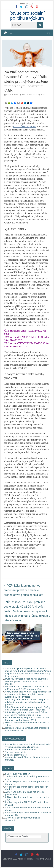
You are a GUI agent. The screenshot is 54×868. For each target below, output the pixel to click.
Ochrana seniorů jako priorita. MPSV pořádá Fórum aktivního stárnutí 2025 (27, 719)
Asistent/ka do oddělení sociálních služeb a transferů (27, 758)
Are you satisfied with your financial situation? (23, 819)
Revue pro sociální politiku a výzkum (27, 15)
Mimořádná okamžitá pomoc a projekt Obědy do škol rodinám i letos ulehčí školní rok (28, 708)
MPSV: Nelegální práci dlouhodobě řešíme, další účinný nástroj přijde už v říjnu (27, 714)
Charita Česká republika (25, 127)
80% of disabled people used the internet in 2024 (27, 798)
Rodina (43, 95)
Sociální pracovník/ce (16, 752)
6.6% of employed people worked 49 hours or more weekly (28, 814)
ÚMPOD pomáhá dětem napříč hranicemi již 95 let (27, 724)
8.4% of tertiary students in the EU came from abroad (28, 809)
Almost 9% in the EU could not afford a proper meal (25, 793)
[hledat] (24, 837)
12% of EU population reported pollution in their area (27, 783)
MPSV (7, 663)
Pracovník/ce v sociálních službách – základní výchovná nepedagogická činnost (28, 746)
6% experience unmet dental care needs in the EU (27, 788)
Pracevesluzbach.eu (14, 739)
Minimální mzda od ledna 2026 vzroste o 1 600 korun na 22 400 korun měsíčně (27, 688)
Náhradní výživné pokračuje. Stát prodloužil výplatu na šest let (27, 729)
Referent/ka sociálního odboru (20, 749)
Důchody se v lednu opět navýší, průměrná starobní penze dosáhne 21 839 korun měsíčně (26, 681)
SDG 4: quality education (18, 774)
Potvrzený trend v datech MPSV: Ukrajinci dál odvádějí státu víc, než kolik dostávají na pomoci (28, 702)
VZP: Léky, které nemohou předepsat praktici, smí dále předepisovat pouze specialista (23, 590)
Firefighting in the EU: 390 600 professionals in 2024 (28, 803)
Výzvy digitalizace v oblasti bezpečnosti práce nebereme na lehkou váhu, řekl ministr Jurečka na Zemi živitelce (28, 694)
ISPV (23, 95)
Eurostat (8, 768)
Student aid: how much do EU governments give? (27, 778)
